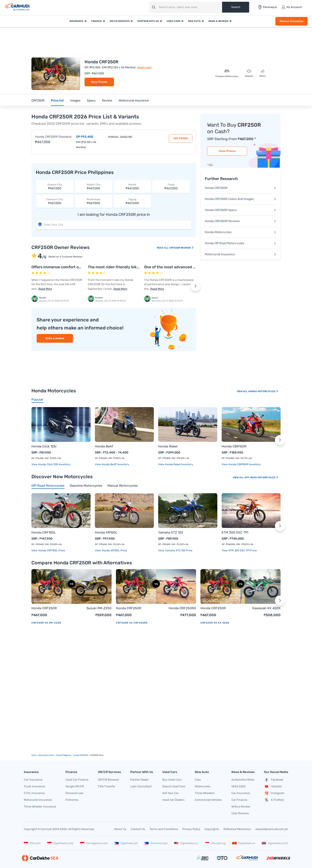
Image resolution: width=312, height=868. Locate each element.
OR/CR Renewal (108, 780)
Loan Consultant (141, 786)
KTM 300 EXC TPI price (242, 550)
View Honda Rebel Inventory (176, 464)
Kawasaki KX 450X (266, 608)
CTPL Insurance (34, 793)
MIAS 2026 (239, 786)
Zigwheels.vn (244, 843)
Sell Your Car (170, 793)
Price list (57, 101)
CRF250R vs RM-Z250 (46, 623)
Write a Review (241, 807)
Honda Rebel (168, 446)
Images (75, 101)
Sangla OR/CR (75, 786)
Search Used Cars (174, 786)
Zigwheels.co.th (275, 843)
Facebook (274, 780)
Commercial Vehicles (208, 800)
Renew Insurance (292, 21)
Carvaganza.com (94, 843)
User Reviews (240, 813)
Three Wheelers (205, 793)
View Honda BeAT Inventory (112, 464)
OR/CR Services (120, 21)
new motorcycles (46, 755)
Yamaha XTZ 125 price (178, 550)
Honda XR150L (106, 532)
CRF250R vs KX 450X (215, 623)
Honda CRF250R (240, 188)
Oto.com (32, 843)
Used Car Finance (77, 780)
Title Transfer (107, 786)
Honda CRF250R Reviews (240, 221)
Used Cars (173, 21)
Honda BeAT (104, 446)
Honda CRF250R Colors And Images (240, 199)
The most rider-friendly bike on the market (127, 267)
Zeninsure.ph (156, 843)
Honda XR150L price (114, 550)
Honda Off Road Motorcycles (240, 243)
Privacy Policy (191, 829)
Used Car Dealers (173, 800)
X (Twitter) (274, 800)
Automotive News (243, 780)
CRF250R (38, 101)
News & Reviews (218, 21)
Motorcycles (203, 786)
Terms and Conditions (164, 829)
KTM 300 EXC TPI (235, 532)
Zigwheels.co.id (60, 843)
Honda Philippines (64, 755)
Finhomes (72, 800)
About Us (120, 829)
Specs (91, 101)
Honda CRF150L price (51, 550)
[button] (195, 286)
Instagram (274, 793)
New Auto (194, 21)
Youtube (273, 786)
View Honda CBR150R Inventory (241, 464)
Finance (97, 21)
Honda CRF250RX (182, 608)
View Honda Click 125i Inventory (51, 464)
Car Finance (239, 800)
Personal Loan (75, 793)
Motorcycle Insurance (134, 101)
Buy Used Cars (172, 780)
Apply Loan (144, 67)
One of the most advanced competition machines (189, 267)
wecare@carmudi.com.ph (272, 829)
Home (34, 755)
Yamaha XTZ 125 (171, 532)
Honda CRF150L (44, 532)
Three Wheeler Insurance (40, 807)
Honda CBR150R (234, 446)
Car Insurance (33, 780)
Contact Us (138, 829)
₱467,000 (55, 186)
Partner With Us (148, 21)
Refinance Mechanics (237, 829)
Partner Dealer (140, 780)
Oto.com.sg (215, 843)
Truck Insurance (34, 786)
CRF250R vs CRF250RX (132, 623)
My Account (292, 7)
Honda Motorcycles (240, 232)
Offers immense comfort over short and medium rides (80, 267)
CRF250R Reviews (182, 248)
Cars (198, 780)
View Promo (99, 82)
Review (107, 101)
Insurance (76, 21)
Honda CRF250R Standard (53, 137)
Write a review (55, 338)
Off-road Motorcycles (261, 477)
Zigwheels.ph (126, 843)
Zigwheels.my (186, 843)
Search (236, 7)
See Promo (181, 138)
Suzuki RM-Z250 (99, 608)
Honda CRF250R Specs (240, 210)
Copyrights (212, 829)
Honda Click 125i (44, 446)
